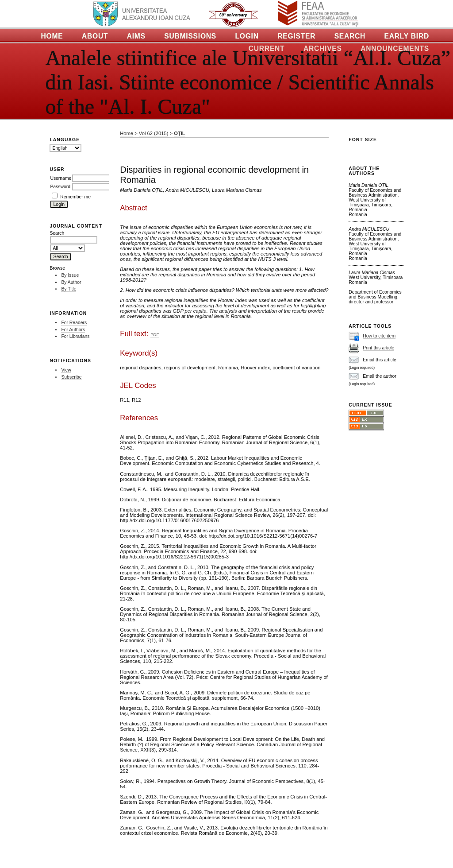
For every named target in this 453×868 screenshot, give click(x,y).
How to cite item (379, 336)
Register (296, 36)
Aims (136, 36)
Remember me (75, 197)
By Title (69, 289)
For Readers (74, 323)
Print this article (378, 348)
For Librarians (75, 336)
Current (267, 48)
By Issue (70, 275)
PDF (155, 335)
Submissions (190, 36)
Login (247, 36)
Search (350, 36)
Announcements (395, 48)
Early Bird (407, 36)
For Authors (73, 330)
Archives (323, 48)
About (95, 36)
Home (52, 36)
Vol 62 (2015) (154, 133)
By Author (71, 282)
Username (61, 178)
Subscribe (71, 377)
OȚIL (179, 133)
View (66, 370)
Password (60, 187)
